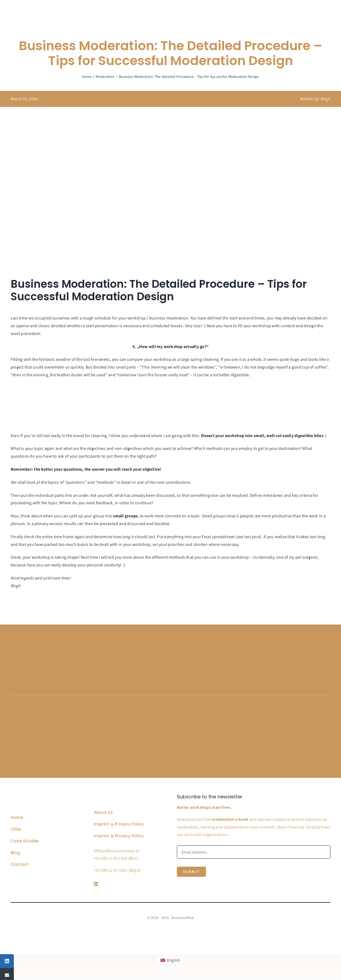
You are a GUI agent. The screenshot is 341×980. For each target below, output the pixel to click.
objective (151, 469)
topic (39, 448)
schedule (103, 318)
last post (252, 537)
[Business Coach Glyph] (40, 796)
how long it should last (134, 537)
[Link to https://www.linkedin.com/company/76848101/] (128, 884)
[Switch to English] (170, 960)
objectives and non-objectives (115, 448)
